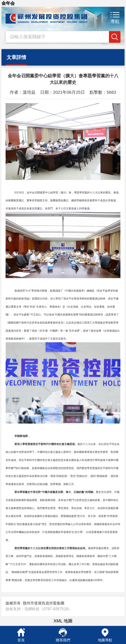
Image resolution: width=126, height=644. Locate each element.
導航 (115, 21)
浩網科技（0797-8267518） (48, 609)
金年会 (8, 3)
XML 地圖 (63, 621)
